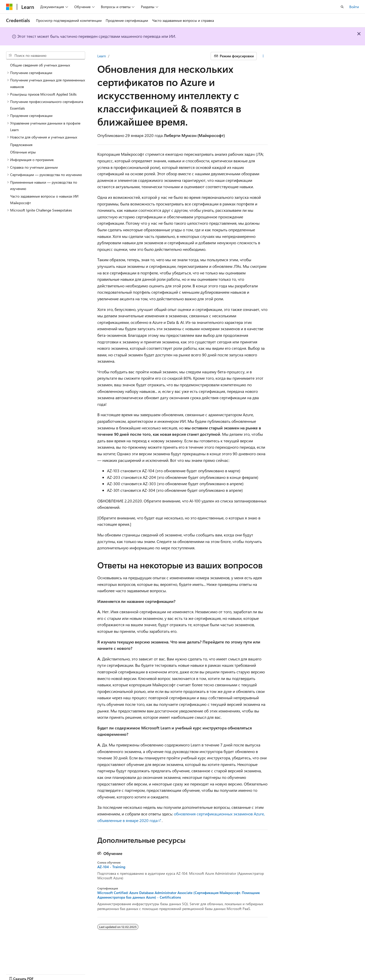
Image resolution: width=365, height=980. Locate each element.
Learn (102, 56)
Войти (354, 7)
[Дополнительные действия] (263, 56)
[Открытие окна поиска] (342, 7)
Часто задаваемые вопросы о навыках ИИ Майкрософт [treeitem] (44, 199)
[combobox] (46, 56)
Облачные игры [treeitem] (23, 152)
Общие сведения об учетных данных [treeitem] (40, 65)
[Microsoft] (9, 7)
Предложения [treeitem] (21, 145)
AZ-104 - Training (111, 867)
